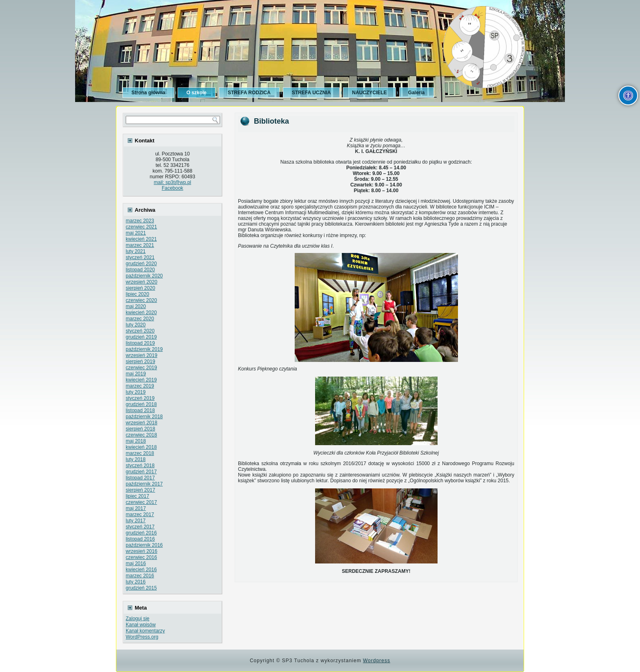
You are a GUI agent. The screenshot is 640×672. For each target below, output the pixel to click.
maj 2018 (136, 441)
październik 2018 (144, 417)
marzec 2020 (140, 319)
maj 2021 (136, 233)
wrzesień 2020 (141, 282)
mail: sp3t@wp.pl (173, 182)
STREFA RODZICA (249, 93)
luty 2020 (136, 325)
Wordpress (377, 661)
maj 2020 (136, 306)
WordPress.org (142, 637)
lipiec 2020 (137, 294)
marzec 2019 (140, 386)
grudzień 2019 (141, 337)
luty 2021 (136, 251)
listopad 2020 (140, 270)
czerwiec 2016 (141, 557)
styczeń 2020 (140, 331)
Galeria (417, 93)
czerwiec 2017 (141, 502)
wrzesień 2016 (141, 551)
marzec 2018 (140, 453)
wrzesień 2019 (141, 355)
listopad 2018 (140, 410)
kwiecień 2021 (141, 239)
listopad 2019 (140, 343)
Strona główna (148, 93)
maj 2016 (136, 563)
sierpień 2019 (140, 362)
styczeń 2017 (140, 527)
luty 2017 (136, 521)
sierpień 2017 (140, 490)
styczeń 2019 (140, 398)
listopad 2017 (140, 478)
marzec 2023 (140, 221)
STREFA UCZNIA (311, 93)
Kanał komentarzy (145, 631)
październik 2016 (144, 545)
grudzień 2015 (141, 588)
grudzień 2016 (141, 533)
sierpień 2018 (140, 429)
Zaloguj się (138, 619)
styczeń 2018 (140, 466)
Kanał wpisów (141, 625)
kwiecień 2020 (141, 313)
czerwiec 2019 (141, 368)
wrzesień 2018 (141, 423)
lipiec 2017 (137, 496)
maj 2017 (136, 508)
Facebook (172, 188)
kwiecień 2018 (141, 447)
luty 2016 (136, 582)
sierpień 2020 (140, 288)
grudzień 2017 (141, 472)
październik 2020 (144, 276)
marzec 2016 (140, 576)
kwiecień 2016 (141, 570)
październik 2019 (144, 349)
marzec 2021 (140, 245)
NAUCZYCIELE (369, 93)
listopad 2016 (140, 539)
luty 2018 (136, 459)
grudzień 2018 (141, 404)
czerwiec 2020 (141, 300)
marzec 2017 (140, 515)
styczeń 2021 (140, 257)
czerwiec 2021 (141, 227)
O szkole (197, 93)
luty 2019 (136, 392)
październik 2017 (144, 484)
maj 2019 (136, 374)
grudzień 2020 (141, 264)
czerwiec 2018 (141, 435)
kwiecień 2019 (141, 380)
